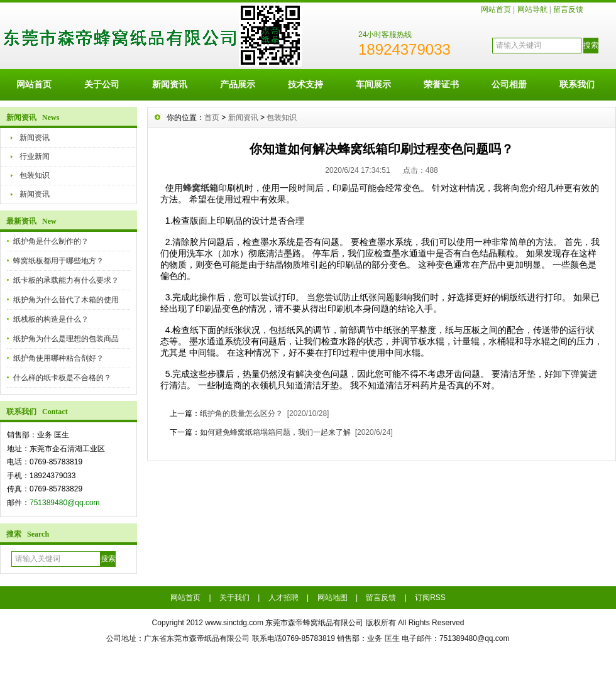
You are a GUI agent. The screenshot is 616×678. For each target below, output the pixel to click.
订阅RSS (430, 598)
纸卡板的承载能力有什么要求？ (66, 280)
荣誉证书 (441, 84)
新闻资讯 (170, 84)
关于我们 (234, 598)
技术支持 (305, 84)
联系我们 (577, 84)
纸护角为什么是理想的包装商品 (66, 339)
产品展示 (238, 84)
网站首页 (496, 9)
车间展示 (373, 84)
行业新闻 (35, 156)
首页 (212, 118)
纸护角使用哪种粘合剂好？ (58, 358)
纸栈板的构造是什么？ (51, 319)
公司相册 (509, 84)
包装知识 (35, 175)
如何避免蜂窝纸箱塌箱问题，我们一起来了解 (275, 432)
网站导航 (532, 9)
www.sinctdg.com (234, 623)
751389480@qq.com (65, 503)
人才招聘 (283, 598)
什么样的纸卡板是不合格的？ (62, 378)
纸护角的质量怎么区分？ (241, 413)
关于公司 (102, 84)
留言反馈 (568, 9)
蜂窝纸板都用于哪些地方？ (58, 261)
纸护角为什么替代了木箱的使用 (66, 300)
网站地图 (333, 598)
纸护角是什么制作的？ (51, 241)
